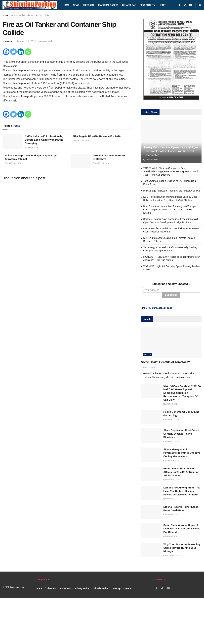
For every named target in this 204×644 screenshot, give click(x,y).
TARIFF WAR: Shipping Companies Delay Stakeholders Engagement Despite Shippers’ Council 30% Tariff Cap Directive (171, 171)
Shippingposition (17, 587)
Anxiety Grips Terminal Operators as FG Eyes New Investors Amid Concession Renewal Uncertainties (171, 151)
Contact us (65, 588)
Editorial (89, 5)
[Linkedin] (21, 52)
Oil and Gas (129, 5)
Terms (128, 588)
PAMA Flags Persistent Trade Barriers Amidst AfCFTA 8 (172, 191)
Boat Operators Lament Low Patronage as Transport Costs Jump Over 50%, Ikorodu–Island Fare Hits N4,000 (170, 209)
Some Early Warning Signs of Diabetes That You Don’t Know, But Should (182, 529)
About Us (51, 588)
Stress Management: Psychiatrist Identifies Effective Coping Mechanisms (182, 453)
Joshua (9, 41)
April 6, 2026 (32, 147)
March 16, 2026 (171, 461)
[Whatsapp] (28, 52)
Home (66, 5)
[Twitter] (13, 52)
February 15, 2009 (26, 41)
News (76, 5)
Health (163, 5)
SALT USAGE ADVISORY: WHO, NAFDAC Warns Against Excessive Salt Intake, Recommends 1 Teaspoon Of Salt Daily (182, 393)
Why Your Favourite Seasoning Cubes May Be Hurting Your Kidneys (182, 548)
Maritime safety (108, 5)
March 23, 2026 (101, 163)
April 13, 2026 (148, 367)
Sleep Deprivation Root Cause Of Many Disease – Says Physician (181, 434)
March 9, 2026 (171, 499)
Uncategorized (45, 41)
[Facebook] (6, 52)
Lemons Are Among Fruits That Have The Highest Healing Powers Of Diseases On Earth (182, 491)
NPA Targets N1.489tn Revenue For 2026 (97, 136)
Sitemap (117, 588)
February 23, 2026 (172, 556)
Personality (147, 5)
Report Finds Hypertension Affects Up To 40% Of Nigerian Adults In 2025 (181, 472)
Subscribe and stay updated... (171, 284)
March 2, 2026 (171, 536)
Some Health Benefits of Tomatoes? (165, 362)
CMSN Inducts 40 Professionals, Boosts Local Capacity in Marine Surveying (44, 140)
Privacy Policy (82, 588)
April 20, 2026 (151, 160)
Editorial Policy (101, 588)
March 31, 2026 (81, 141)
